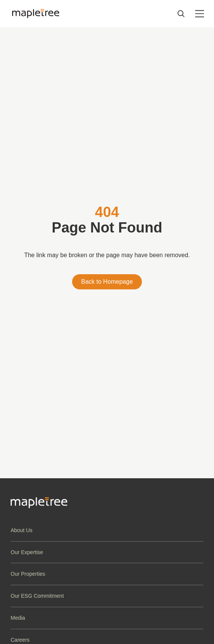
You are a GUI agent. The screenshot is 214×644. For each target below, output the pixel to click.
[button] (107, 530)
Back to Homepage (107, 282)
